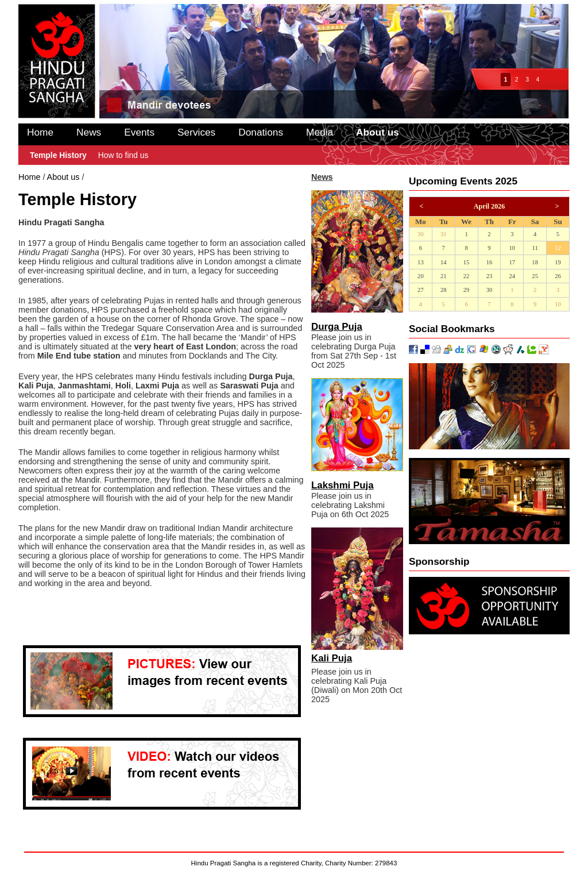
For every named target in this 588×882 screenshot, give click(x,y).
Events (139, 132)
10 (512, 248)
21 (444, 276)
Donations (261, 132)
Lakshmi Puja (343, 485)
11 (535, 248)
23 (490, 276)
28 (444, 290)
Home (40, 132)
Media (320, 132)
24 (512, 276)
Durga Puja (337, 327)
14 (444, 262)
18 (535, 262)
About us (378, 132)
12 (558, 248)
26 (558, 276)
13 (421, 262)
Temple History (58, 155)
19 (558, 262)
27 (421, 290)
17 (512, 262)
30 (421, 234)
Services (196, 132)
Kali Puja (332, 658)
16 (490, 262)
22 (467, 276)
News (89, 132)
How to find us (123, 155)
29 (467, 290)
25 (535, 276)
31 (444, 234)
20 (421, 276)
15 (467, 262)
